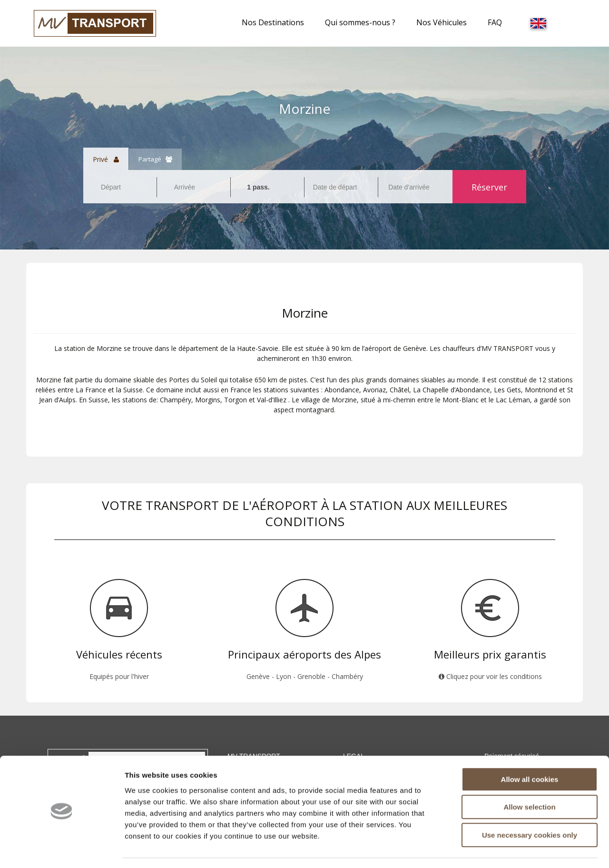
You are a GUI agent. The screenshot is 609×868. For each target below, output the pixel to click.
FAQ (495, 22)
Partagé (155, 159)
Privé (106, 159)
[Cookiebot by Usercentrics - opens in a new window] (62, 849)
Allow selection (529, 780)
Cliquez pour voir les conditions (490, 676)
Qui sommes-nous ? (360, 22)
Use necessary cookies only (530, 807)
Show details (499, 849)
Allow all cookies (530, 752)
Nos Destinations (273, 22)
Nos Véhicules (442, 22)
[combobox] (120, 187)
